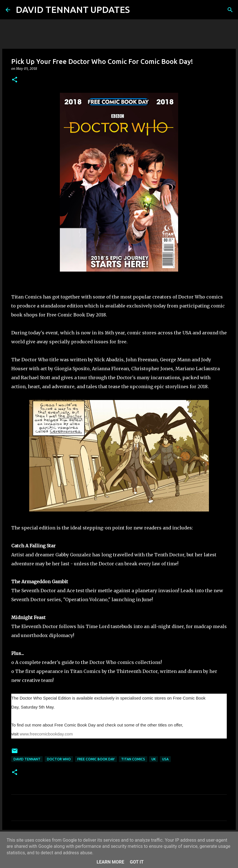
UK (154, 759)
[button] (15, 80)
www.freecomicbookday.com (46, 734)
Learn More (110, 862)
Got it (137, 862)
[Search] (138, 10)
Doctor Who (59, 759)
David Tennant (27, 759)
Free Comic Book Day (96, 759)
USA (165, 759)
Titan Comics (133, 759)
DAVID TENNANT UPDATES (73, 10)
